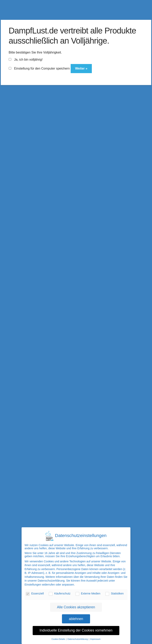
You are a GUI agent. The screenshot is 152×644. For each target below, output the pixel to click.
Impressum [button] (95, 638)
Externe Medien (88, 593)
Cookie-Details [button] (58, 638)
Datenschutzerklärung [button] (78, 638)
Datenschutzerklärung (51, 580)
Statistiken (114, 593)
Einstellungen (33, 584)
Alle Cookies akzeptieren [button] (76, 606)
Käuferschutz (60, 593)
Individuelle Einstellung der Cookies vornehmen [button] (76, 630)
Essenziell (35, 593)
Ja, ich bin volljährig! (26, 60)
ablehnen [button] (76, 618)
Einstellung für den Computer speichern (39, 68)
